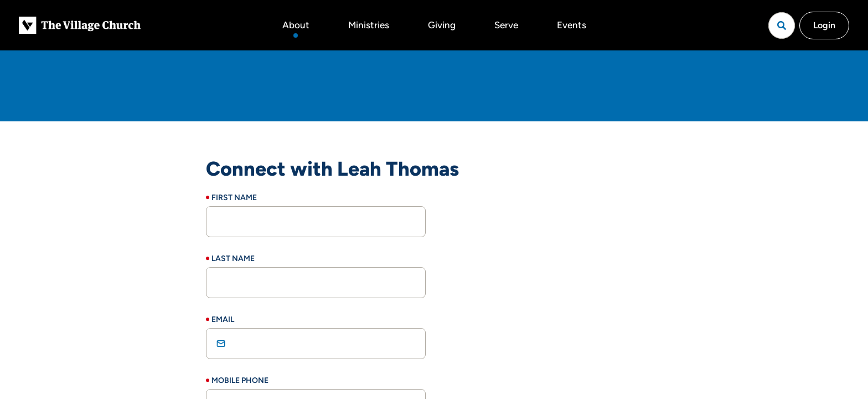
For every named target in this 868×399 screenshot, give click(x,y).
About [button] (296, 25)
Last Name (233, 259)
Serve (506, 25)
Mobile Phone (240, 380)
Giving (442, 25)
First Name (234, 198)
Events (572, 25)
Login (824, 25)
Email (223, 319)
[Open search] (782, 25)
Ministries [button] (369, 25)
